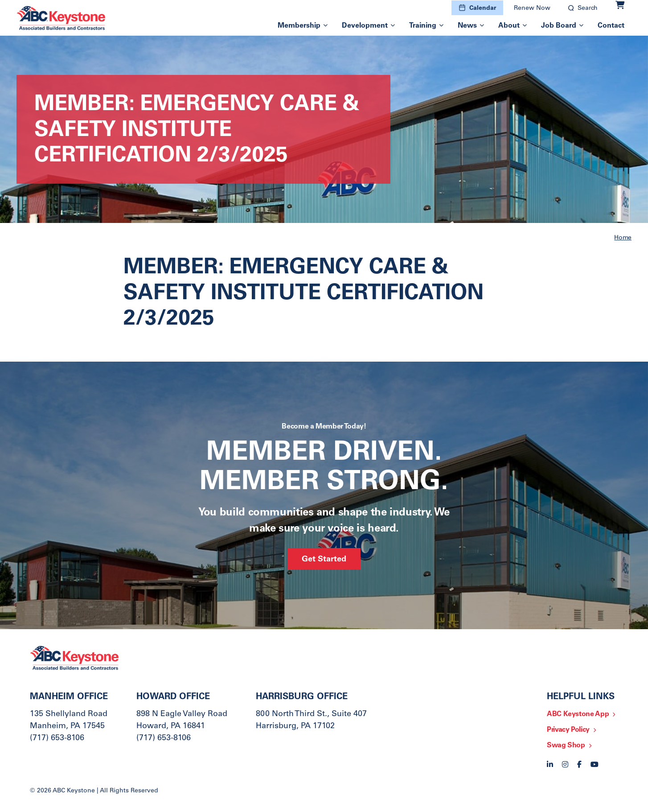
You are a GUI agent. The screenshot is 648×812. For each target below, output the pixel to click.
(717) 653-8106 (57, 738)
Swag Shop (566, 746)
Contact (611, 26)
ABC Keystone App (578, 714)
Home (623, 238)
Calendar (483, 8)
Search (588, 8)
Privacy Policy (568, 730)
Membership (299, 26)
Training (423, 26)
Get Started (324, 560)
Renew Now (532, 8)
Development (365, 26)
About (509, 26)
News (467, 26)
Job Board (559, 26)
